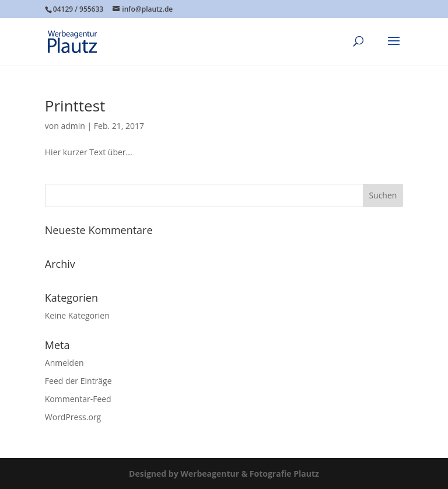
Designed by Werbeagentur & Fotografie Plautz (224, 474)
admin (73, 126)
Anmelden (64, 363)
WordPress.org (73, 417)
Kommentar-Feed (78, 399)
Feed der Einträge (78, 381)
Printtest (75, 106)
